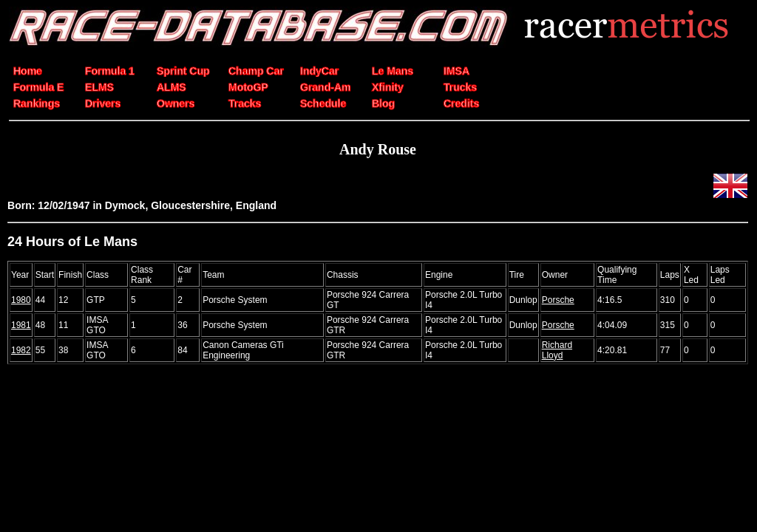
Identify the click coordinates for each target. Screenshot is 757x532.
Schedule (323, 103)
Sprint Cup (183, 71)
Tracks (245, 103)
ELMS (99, 87)
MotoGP (248, 87)
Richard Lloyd (557, 350)
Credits (461, 103)
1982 (21, 350)
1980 (21, 300)
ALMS (172, 87)
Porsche (558, 300)
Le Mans (393, 71)
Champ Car (256, 71)
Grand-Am (325, 87)
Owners (176, 103)
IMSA (456, 71)
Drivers (103, 103)
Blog (383, 103)
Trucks (460, 87)
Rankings (37, 103)
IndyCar (319, 71)
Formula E (38, 87)
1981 (21, 325)
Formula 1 (110, 71)
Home (28, 71)
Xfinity (388, 87)
